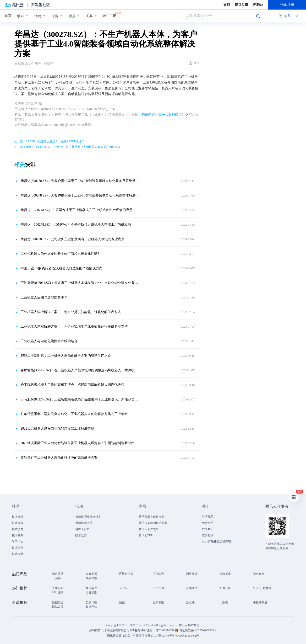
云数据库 (225, 574)
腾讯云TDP (146, 535)
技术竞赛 (81, 535)
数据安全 (58, 602)
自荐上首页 (82, 529)
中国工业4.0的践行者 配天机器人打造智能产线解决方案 (62, 268)
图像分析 (225, 588)
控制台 (258, 5)
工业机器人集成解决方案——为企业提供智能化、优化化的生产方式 (71, 312)
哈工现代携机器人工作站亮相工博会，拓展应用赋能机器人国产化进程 (72, 385)
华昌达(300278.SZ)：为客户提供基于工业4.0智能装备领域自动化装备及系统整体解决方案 (80, 181)
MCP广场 (109, 16)
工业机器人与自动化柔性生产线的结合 (49, 341)
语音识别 (91, 592)
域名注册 (58, 574)
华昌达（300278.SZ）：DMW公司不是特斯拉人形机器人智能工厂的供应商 (76, 225)
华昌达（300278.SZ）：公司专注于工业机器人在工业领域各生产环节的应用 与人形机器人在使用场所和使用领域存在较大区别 (80, 210)
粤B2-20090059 (165, 630)
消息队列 (158, 574)
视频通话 (192, 588)
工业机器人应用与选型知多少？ (44, 297)
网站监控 (58, 607)
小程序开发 (260, 602)
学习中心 (18, 542)
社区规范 (208, 517)
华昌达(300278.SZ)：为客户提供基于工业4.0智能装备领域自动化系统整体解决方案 (80, 195)
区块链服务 (126, 574)
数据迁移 (91, 607)
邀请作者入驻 (84, 523)
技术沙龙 (18, 529)
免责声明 (208, 523)
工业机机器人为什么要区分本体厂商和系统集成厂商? (60, 254)
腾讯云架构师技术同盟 (153, 523)
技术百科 (18, 548)
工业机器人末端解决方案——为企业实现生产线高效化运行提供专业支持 (74, 327)
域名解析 (259, 574)
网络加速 (192, 574)
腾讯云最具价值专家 (152, 517)
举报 (194, 63)
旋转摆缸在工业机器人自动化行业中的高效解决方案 (59, 458)
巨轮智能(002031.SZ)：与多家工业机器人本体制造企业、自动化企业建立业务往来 (80, 283)
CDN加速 (158, 588)
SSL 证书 (58, 592)
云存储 (56, 578)
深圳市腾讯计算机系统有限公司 (109, 630)
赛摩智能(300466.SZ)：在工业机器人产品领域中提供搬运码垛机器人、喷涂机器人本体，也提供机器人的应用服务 (80, 370)
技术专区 (18, 554)
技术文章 (18, 517)
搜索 (258, 16)
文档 (227, 5)
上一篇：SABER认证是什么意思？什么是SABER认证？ (49, 141)
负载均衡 (91, 602)
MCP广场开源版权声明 (216, 542)
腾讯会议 (91, 588)
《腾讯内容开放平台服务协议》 (162, 114)
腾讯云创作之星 (149, 529)
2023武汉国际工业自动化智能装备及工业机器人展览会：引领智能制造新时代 (77, 443)
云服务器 (91, 574)
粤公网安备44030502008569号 (198, 630)
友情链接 (208, 535)
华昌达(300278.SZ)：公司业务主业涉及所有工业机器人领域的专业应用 (73, 239)
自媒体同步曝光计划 (88, 517)
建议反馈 (241, 5)
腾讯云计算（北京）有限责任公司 (129, 636)
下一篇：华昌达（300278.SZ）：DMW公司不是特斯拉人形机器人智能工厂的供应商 (67, 147)
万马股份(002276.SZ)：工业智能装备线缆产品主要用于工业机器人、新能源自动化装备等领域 (80, 399)
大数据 (224, 602)
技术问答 (18, 523)
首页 (8, 16)
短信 (122, 602)
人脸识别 (58, 588)
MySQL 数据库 (262, 588)
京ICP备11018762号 (187, 636)
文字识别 (158, 602)
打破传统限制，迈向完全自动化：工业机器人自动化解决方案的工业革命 (74, 414)
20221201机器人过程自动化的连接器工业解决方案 (57, 428)
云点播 (190, 602)
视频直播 (91, 578)
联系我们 (208, 529)
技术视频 (18, 535)
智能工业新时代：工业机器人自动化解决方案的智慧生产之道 (66, 356)
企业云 (123, 588)
